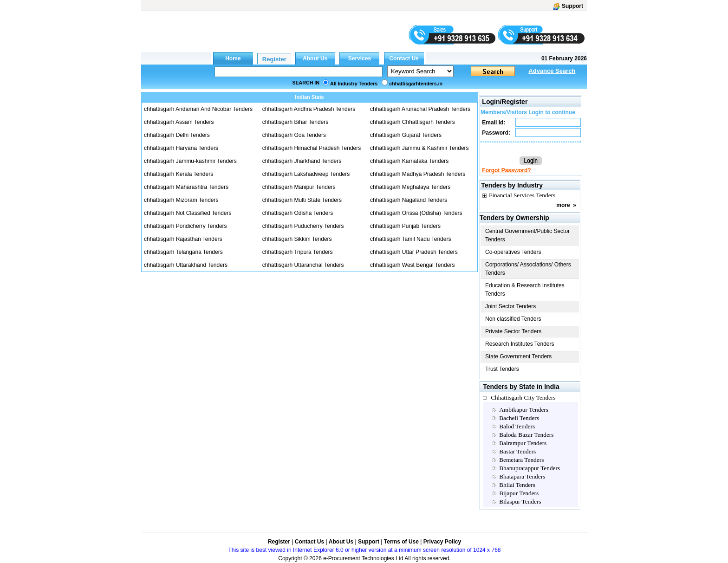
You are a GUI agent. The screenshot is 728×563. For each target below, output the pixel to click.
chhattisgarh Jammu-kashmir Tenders (190, 161)
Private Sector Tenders (513, 331)
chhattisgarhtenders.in (416, 84)
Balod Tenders (517, 426)
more (563, 205)
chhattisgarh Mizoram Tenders (181, 200)
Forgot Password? (506, 170)
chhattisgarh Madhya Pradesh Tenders (418, 174)
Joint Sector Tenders (510, 306)
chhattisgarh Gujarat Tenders (406, 135)
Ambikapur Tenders (524, 410)
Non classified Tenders (513, 319)
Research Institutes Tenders (520, 344)
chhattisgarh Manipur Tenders (299, 187)
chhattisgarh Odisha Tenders (298, 213)
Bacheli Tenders (519, 418)
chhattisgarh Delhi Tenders (177, 135)
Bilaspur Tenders (520, 502)
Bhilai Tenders (517, 485)
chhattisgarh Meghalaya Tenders (410, 187)
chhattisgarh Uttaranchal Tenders (303, 265)
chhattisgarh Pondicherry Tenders (185, 226)
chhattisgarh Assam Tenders (179, 122)
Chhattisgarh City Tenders (523, 398)
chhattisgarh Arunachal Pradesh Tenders (420, 109)
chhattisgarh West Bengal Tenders (412, 265)
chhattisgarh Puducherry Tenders (303, 226)
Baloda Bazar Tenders (526, 435)
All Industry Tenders (354, 84)
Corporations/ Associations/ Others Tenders (528, 269)
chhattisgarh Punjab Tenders (405, 226)
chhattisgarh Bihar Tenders (296, 122)
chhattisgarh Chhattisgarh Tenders (413, 122)
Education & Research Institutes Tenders (525, 290)
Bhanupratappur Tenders (530, 468)
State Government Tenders (518, 356)
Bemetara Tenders (521, 460)
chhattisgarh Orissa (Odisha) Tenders (416, 213)
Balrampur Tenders (523, 443)
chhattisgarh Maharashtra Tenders (186, 187)
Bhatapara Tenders (522, 476)
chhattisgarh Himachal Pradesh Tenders (312, 148)
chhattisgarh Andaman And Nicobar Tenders (198, 109)
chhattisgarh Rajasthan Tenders (183, 239)
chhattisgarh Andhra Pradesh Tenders (309, 109)
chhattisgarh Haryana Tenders (181, 148)
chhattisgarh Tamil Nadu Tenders (410, 239)
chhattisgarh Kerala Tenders (179, 174)
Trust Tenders (502, 369)
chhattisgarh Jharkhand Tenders (302, 161)
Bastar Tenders (517, 451)
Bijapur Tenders (519, 493)
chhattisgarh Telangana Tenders (183, 252)
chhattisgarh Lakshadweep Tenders (306, 174)
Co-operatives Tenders (513, 252)
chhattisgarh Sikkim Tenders (297, 239)
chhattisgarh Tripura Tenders (298, 252)
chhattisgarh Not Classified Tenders (188, 213)
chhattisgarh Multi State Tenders (302, 200)
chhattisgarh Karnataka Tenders (409, 161)
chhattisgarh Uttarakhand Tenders (186, 265)
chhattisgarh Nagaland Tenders (409, 200)
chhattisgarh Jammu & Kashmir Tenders (419, 148)
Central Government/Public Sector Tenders (527, 235)
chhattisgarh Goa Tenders (294, 135)
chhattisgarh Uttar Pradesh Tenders (414, 252)
